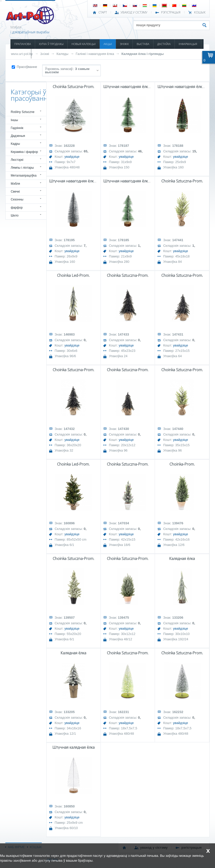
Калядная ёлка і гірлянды (142, 54)
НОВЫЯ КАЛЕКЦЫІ (84, 44)
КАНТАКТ (41, 54)
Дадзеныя (18, 136)
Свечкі (15, 192)
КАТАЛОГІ (21, 54)
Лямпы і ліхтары (22, 168)
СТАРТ (103, 12)
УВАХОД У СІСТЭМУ (134, 12)
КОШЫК (200, 12)
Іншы (14, 120)
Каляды (62, 54)
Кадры (15, 144)
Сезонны (17, 199)
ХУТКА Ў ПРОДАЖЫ (51, 44)
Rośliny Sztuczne (23, 112)
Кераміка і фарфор (24, 152)
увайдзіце (72, 157)
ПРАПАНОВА (23, 44)
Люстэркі (17, 160)
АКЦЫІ (108, 44)
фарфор (17, 208)
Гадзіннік (17, 128)
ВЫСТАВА (143, 44)
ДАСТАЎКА (164, 44)
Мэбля (15, 184)
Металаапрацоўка (24, 176)
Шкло (15, 215)
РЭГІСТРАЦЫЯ (171, 12)
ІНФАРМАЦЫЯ (188, 44)
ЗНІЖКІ (124, 44)
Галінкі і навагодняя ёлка (95, 54)
